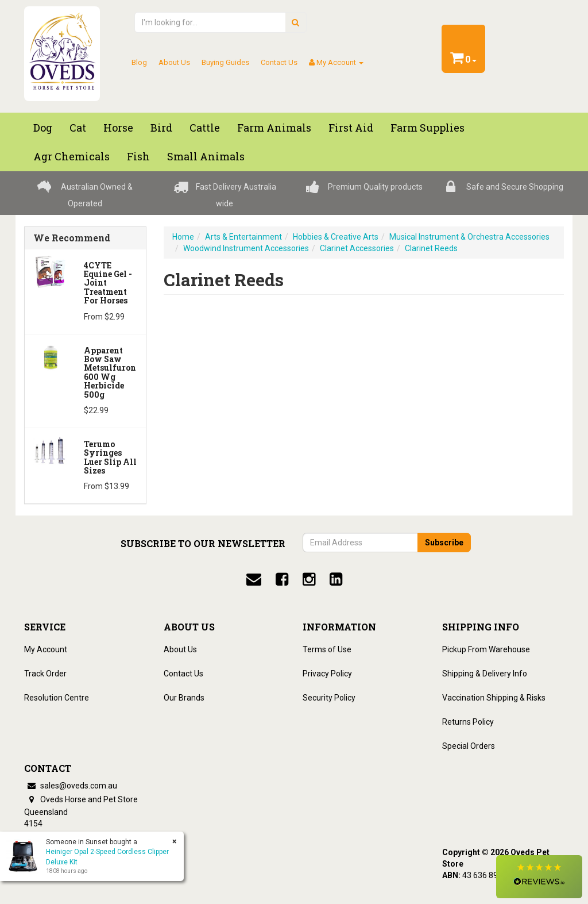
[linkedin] (336, 579)
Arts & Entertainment (243, 237)
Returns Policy (468, 722)
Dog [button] (43, 128)
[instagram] (309, 579)
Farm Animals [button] (274, 128)
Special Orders (469, 746)
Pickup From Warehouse (486, 649)
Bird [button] (161, 128)
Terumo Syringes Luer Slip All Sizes (110, 457)
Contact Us (279, 62)
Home (183, 237)
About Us (174, 62)
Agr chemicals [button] (71, 156)
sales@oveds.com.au (71, 786)
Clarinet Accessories (357, 248)
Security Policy (329, 698)
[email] (254, 579)
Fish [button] (138, 156)
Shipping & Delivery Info (485, 674)
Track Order (45, 674)
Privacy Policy (327, 674)
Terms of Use (327, 649)
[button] (539, 877)
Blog (139, 62)
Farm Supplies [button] (428, 128)
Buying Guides (225, 62)
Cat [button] (78, 128)
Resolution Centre (57, 698)
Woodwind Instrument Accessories (246, 248)
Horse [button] (118, 128)
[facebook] (282, 579)
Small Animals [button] (206, 156)
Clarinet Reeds (431, 248)
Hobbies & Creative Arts (336, 237)
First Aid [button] (351, 128)
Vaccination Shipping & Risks (494, 698)
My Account (46, 649)
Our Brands (184, 698)
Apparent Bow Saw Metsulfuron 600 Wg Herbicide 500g (110, 372)
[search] (295, 22)
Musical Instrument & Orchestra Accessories (469, 237)
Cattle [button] (205, 128)
